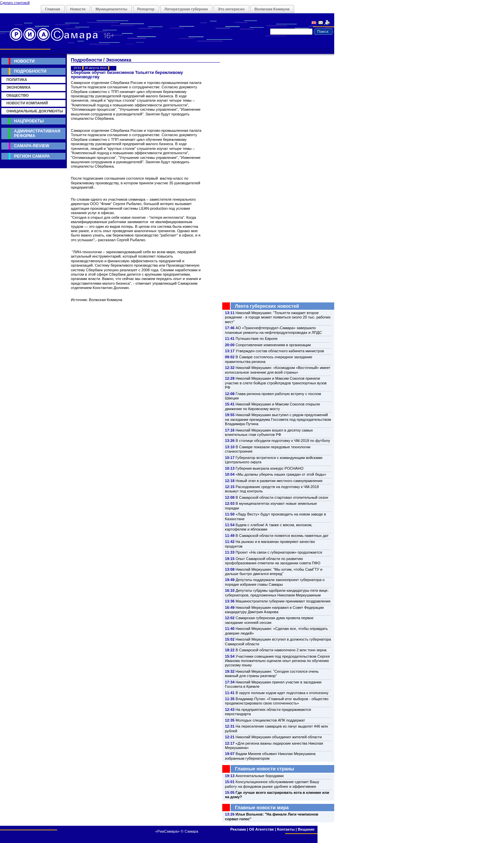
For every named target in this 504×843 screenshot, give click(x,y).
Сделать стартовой (15, 3)
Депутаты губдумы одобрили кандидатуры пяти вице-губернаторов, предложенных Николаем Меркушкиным (277, 593)
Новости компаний (27, 103)
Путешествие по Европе (257, 339)
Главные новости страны (265, 769)
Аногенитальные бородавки (260, 776)
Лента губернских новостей (267, 306)
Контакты (286, 829)
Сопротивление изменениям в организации (273, 345)
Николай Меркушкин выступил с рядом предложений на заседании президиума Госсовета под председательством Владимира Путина (278, 419)
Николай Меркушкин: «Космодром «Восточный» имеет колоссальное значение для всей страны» (278, 370)
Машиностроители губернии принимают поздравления (283, 601)
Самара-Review (32, 146)
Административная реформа (37, 133)
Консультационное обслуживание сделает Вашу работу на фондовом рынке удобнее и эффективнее (272, 784)
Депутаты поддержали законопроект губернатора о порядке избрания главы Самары (275, 582)
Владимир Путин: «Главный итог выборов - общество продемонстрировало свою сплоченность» (277, 701)
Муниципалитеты (111, 9)
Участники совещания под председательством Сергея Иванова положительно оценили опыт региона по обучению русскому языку (277, 661)
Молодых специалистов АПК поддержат (270, 720)
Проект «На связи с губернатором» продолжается (279, 552)
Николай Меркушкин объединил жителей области (279, 737)
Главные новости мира (262, 808)
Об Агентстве (261, 829)
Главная (53, 9)
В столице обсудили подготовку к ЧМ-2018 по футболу (283, 441)
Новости (78, 9)
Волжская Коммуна (272, 9)
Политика (17, 80)
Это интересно (231, 9)
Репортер (146, 9)
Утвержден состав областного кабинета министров (280, 351)
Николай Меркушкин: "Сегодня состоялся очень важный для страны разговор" (272, 674)
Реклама (238, 829)
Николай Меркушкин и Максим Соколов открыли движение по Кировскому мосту (272, 406)
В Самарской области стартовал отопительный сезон (282, 497)
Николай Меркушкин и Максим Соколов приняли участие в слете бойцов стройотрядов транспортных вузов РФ (276, 383)
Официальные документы (35, 111)
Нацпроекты (29, 121)
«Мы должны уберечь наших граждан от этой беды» (281, 474)
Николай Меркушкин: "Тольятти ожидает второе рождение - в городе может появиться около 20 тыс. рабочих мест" (278, 317)
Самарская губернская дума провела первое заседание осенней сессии (269, 620)
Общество (18, 95)
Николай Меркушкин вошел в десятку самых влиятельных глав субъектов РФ (269, 432)
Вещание (306, 829)
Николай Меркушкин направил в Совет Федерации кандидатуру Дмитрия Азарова (274, 610)
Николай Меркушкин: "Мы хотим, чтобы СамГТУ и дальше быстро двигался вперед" (274, 572)
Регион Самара (32, 156)
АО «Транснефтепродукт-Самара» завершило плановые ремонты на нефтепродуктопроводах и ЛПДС (273, 330)
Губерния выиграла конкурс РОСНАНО (270, 468)
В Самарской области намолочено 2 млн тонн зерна (281, 650)
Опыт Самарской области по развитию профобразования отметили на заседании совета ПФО (273, 561)
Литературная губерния (186, 9)
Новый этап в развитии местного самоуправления (279, 481)
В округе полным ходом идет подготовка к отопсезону (282, 693)
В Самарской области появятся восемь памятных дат (282, 536)
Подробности (30, 71)
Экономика (19, 87)
